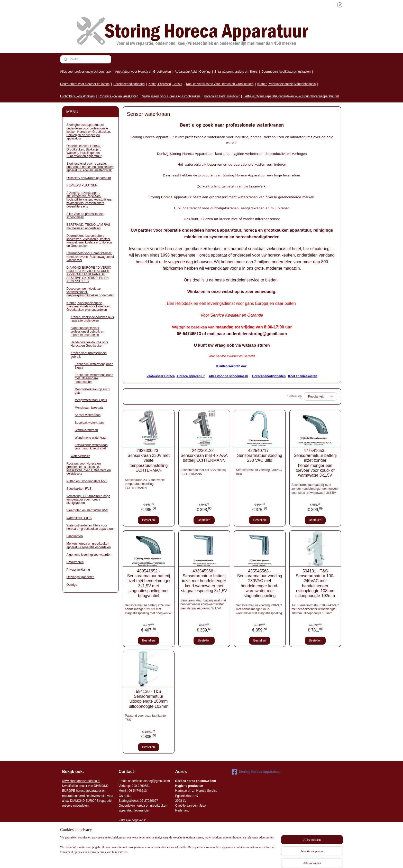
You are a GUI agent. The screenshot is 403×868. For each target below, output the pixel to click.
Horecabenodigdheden (129, 84)
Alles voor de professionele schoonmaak (85, 216)
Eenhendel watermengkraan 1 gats (94, 366)
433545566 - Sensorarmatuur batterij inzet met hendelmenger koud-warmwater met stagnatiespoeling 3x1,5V (204, 581)
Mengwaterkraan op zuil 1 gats (92, 391)
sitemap (232, 858)
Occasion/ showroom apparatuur (89, 178)
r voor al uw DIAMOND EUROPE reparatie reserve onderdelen (88, 796)
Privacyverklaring (78, 570)
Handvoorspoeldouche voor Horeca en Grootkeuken (90, 344)
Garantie (125, 796)
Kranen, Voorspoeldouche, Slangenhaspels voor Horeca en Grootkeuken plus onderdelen (89, 306)
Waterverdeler (80, 456)
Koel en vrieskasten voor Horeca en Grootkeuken (220, 84)
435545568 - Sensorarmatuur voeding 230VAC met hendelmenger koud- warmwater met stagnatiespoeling (259, 583)
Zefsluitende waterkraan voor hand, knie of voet (91, 447)
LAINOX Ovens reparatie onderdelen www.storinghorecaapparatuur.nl (291, 96)
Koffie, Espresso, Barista (165, 84)
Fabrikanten (75, 536)
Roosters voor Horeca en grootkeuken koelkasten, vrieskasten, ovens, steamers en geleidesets (89, 469)
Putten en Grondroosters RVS (87, 481)
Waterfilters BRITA (79, 518)
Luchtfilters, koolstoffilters (77, 96)
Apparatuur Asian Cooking (193, 72)
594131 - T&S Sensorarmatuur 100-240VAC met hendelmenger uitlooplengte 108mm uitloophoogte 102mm (315, 583)
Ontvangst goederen (81, 577)
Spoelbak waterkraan (89, 423)
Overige (72, 585)
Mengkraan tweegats (89, 408)
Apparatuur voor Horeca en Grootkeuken (143, 72)
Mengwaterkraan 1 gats (91, 400)
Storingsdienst (129, 801)
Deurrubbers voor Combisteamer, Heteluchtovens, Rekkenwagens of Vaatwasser (90, 257)
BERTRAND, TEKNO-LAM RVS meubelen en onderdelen (88, 226)
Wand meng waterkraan (91, 438)
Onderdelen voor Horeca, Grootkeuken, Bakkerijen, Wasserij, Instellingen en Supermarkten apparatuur (84, 151)
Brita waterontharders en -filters (236, 72)
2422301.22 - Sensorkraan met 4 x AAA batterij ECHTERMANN (204, 455)
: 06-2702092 (147, 801)
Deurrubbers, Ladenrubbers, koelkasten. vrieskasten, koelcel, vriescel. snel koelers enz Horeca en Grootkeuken (89, 241)
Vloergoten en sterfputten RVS (88, 510)
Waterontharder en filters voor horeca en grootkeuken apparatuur (90, 527)
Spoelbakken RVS (79, 489)
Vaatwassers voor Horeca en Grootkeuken (171, 96)
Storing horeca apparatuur (256, 772)
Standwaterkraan (86, 430)
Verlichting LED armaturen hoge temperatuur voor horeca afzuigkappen (88, 499)
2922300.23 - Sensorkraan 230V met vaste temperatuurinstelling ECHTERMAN (149, 460)
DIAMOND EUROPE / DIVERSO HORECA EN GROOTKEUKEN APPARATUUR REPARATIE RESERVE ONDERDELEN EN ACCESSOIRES (89, 274)
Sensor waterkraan (88, 415)
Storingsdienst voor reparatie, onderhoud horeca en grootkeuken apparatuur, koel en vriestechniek (90, 167)
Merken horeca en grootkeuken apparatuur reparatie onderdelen (89, 545)
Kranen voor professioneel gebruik (89, 355)
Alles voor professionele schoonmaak (86, 72)
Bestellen (148, 520)
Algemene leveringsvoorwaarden (89, 555)
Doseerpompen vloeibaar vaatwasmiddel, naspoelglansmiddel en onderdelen (90, 292)
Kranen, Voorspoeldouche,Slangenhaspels (286, 84)
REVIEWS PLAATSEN (82, 185)
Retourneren (75, 562)
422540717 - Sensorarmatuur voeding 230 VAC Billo (259, 455)
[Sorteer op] (320, 397)
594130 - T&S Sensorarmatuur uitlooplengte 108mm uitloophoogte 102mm (149, 699)
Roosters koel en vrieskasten (118, 96)
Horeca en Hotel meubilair (222, 96)
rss (241, 858)
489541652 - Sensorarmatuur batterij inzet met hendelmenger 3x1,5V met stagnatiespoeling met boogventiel (149, 583)
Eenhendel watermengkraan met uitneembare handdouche (94, 378)
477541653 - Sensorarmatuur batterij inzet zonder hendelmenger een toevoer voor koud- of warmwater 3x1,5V (315, 463)
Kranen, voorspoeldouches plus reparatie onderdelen (92, 319)
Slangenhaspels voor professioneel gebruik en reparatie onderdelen (88, 331)
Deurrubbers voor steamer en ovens (85, 84)
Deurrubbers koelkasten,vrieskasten (286, 72)
